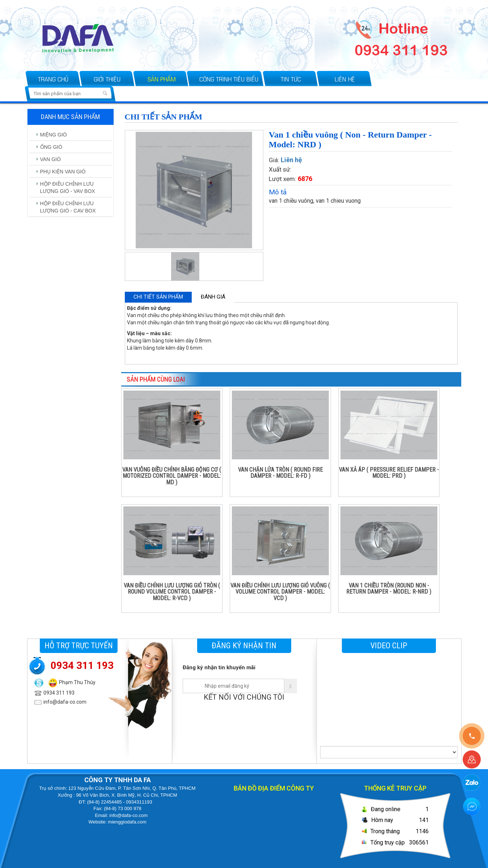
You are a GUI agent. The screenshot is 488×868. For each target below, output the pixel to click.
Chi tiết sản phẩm (158, 297)
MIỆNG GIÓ (54, 135)
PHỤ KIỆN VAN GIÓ (63, 172)
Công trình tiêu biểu (229, 79)
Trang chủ (53, 79)
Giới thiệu (107, 79)
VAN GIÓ (50, 159)
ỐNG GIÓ (51, 147)
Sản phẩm (162, 79)
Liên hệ (345, 79)
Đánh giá (213, 297)
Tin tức (291, 79)
